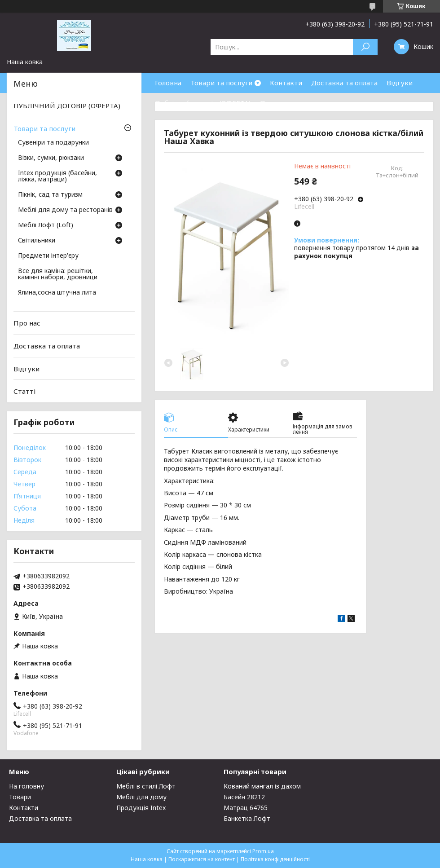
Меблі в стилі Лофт (146, 786)
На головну (26, 786)
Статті (24, 391)
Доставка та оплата (344, 83)
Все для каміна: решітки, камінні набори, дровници (58, 274)
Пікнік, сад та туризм (50, 195)
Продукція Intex (141, 808)
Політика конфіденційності (275, 859)
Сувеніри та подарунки (53, 143)
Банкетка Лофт (247, 818)
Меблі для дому (141, 797)
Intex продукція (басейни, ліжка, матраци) (57, 176)
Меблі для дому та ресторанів (65, 210)
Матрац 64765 (246, 808)
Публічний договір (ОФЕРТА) (203, 103)
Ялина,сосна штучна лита (57, 293)
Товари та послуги (221, 83)
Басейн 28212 (244, 797)
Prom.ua (263, 851)
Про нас (273, 103)
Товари (20, 797)
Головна (168, 83)
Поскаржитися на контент (202, 859)
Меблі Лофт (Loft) (46, 225)
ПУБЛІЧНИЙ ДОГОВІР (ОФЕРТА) (67, 106)
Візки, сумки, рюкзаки (51, 158)
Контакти (286, 83)
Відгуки (400, 83)
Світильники (37, 241)
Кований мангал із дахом (262, 786)
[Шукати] (365, 47)
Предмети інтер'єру (48, 256)
